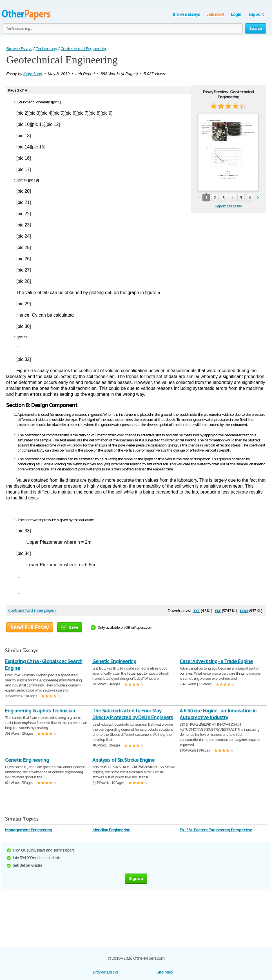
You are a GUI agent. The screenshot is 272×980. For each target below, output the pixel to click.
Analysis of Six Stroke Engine (123, 760)
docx (244, 610)
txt (197, 610)
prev (199, 198)
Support (256, 14)
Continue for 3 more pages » (32, 610)
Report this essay (228, 206)
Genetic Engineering (114, 661)
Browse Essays (186, 14)
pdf (218, 610)
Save (70, 627)
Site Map (165, 972)
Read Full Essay (30, 627)
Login (236, 14)
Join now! (216, 14)
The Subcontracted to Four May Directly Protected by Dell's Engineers (132, 714)
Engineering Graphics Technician (40, 711)
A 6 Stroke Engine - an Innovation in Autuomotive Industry (218, 714)
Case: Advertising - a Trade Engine (216, 661)
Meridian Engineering (111, 830)
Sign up (136, 878)
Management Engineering (29, 830)
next (258, 198)
